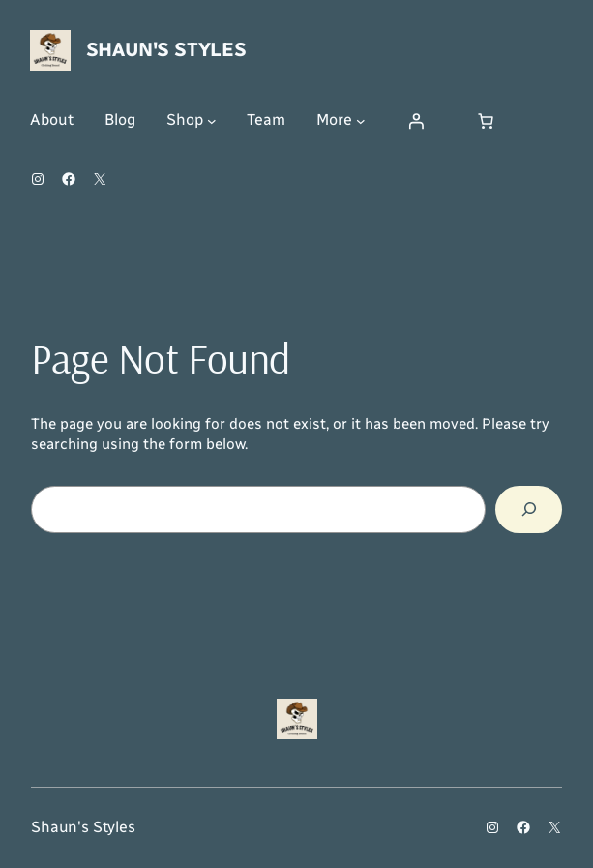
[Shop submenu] (212, 121)
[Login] (416, 121)
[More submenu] (361, 121)
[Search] (529, 509)
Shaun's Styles (166, 49)
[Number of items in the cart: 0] (486, 121)
